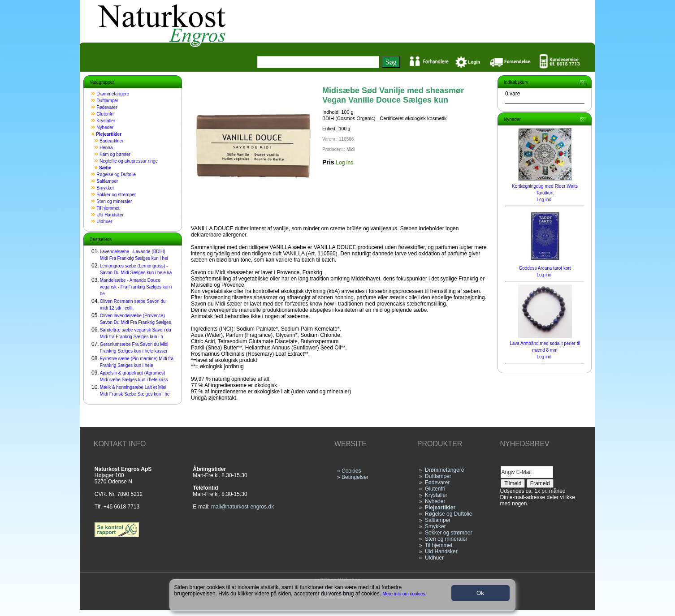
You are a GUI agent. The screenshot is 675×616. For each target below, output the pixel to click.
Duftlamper (107, 101)
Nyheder (105, 127)
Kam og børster (115, 154)
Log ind (344, 163)
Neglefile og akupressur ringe (129, 161)
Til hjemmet (108, 208)
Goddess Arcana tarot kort (545, 268)
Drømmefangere (113, 94)
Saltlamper (107, 181)
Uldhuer (104, 222)
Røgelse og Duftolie (116, 174)
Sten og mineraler (114, 201)
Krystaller (106, 121)
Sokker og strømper (116, 195)
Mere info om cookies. (405, 594)
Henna (106, 148)
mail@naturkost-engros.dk (242, 507)
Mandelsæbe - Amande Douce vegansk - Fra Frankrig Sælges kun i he (136, 287)
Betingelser (355, 477)
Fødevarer (107, 107)
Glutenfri (105, 114)
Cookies (351, 471)
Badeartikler (111, 141)
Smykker (105, 188)
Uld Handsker (110, 215)
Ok (480, 593)
